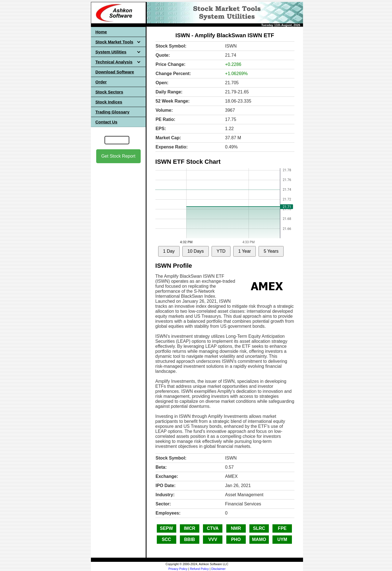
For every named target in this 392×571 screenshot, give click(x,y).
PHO (236, 539)
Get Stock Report (118, 156)
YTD (221, 251)
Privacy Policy (178, 569)
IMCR (189, 528)
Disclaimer (218, 569)
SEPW (166, 528)
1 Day (169, 251)
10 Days (196, 251)
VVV (213, 539)
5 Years (271, 251)
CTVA (213, 528)
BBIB (189, 539)
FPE (282, 528)
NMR (236, 528)
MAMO (259, 539)
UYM (282, 539)
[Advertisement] (118, 250)
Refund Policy (199, 569)
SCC (167, 539)
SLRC (259, 528)
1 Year (245, 251)
